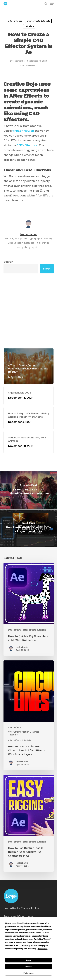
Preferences (29, 973)
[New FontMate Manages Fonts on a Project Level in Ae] (28, 528)
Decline (28, 967)
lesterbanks (19, 61)
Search (8, 262)
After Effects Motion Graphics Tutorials (24, 733)
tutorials (29, 26)
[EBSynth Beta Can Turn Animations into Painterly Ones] (28, 490)
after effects (15, 21)
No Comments (29, 66)
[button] (52, 4)
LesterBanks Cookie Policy (21, 908)
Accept (29, 960)
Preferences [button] (42, 949)
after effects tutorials (38, 21)
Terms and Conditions (18, 916)
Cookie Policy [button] (24, 946)
